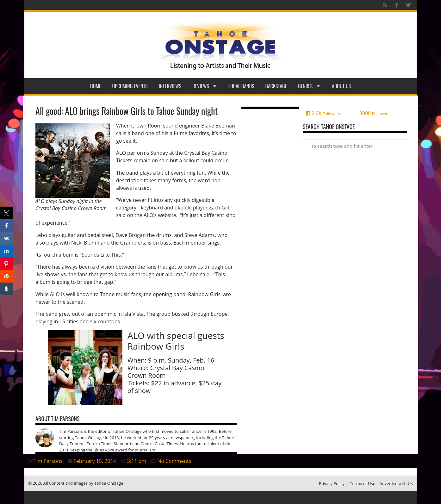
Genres (309, 86)
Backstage (276, 86)
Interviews (170, 86)
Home (96, 86)
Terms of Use (363, 483)
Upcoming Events (130, 86)
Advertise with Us (396, 483)
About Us (341, 86)
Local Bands (241, 86)
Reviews (205, 86)
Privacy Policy (332, 483)
